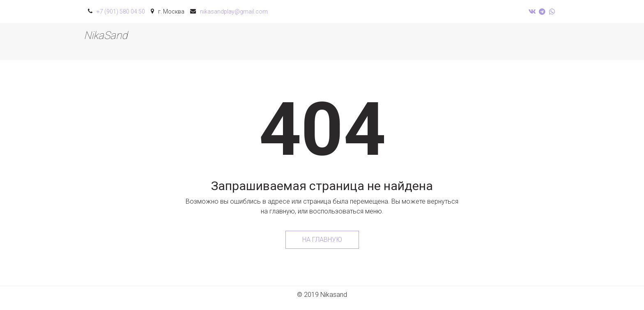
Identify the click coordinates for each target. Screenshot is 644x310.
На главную (322, 240)
